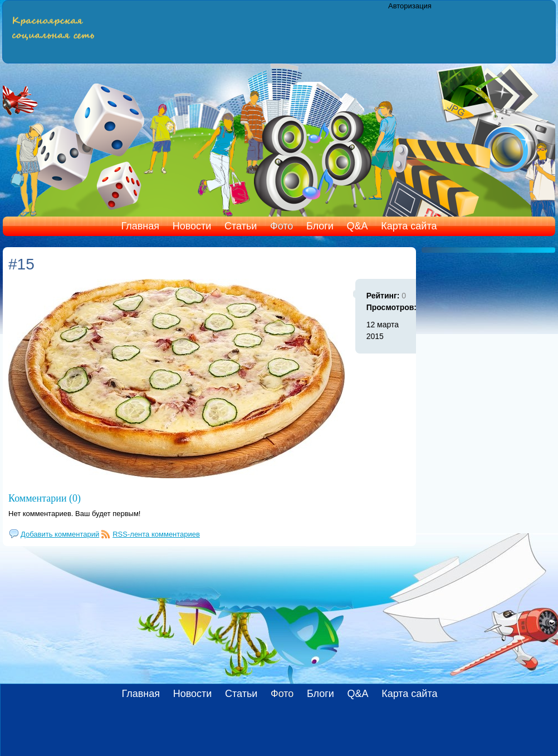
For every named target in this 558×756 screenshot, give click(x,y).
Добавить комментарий (60, 534)
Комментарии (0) (45, 498)
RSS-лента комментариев (156, 534)
